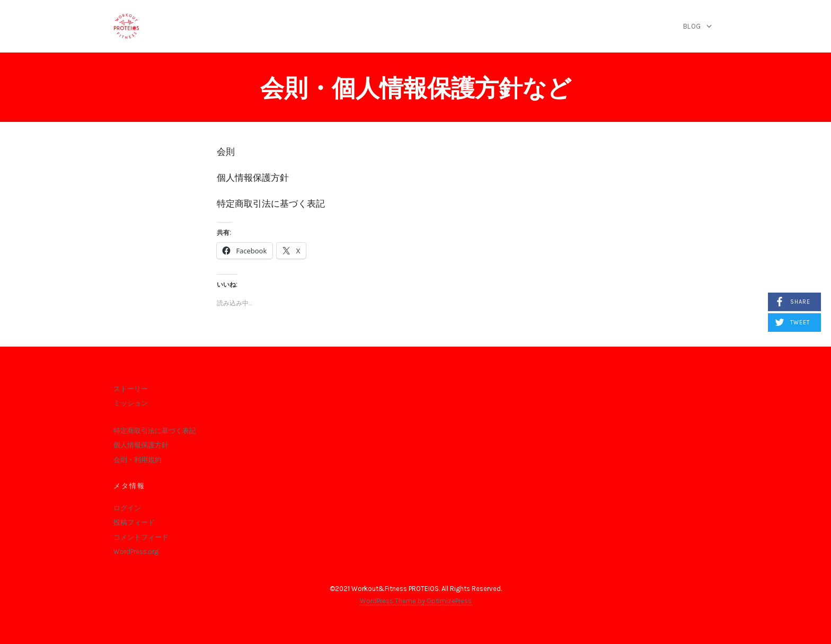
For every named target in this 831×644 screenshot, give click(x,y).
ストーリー (131, 389)
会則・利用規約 (138, 460)
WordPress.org (136, 552)
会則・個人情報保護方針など (416, 88)
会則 (226, 152)
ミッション (131, 403)
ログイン (127, 508)
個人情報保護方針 (253, 178)
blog (692, 26)
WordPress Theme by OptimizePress (416, 601)
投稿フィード (134, 522)
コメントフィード (141, 537)
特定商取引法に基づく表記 (271, 204)
